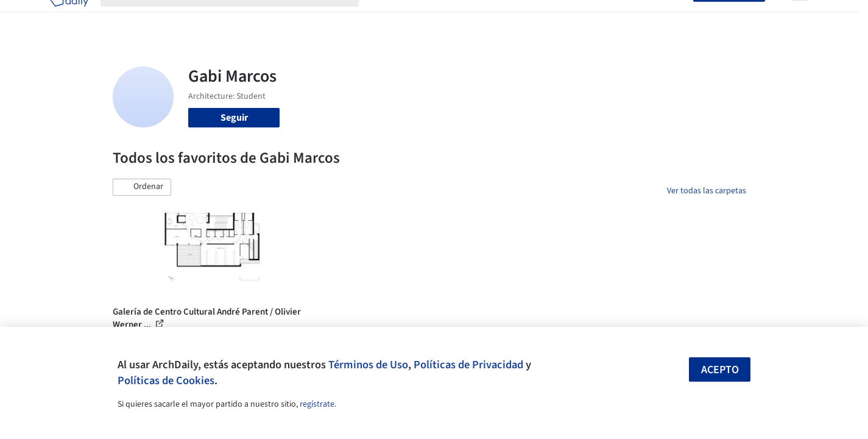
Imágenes (426, 17)
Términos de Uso (368, 365)
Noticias (552, 17)
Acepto (720, 370)
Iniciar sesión (659, 17)
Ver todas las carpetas (707, 191)
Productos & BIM (490, 17)
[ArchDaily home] (69, 17)
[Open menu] (800, 17)
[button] (142, 187)
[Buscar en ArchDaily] (239, 17)
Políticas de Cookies (166, 380)
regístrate (317, 404)
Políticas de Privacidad (468, 365)
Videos (593, 17)
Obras (383, 17)
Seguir (234, 118)
